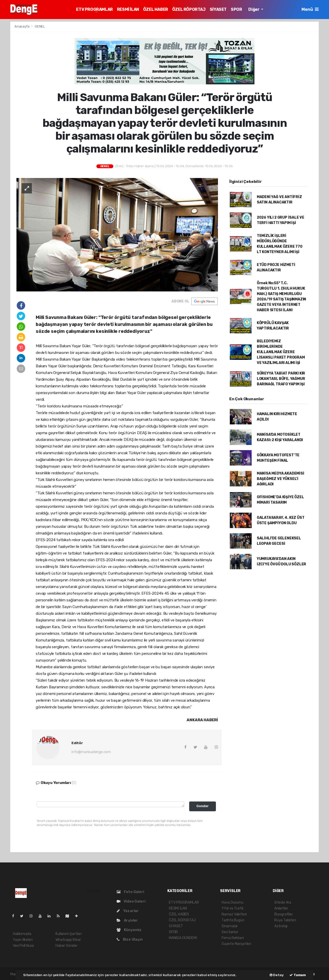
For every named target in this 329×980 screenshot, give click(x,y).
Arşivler (127, 920)
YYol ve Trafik (232, 908)
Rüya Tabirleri (285, 920)
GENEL (40, 26)
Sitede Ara (283, 902)
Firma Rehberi (233, 938)
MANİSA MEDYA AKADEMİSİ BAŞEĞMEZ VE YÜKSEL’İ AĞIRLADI (281, 479)
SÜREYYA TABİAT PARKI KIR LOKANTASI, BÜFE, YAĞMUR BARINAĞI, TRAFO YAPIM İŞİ (281, 379)
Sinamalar (230, 926)
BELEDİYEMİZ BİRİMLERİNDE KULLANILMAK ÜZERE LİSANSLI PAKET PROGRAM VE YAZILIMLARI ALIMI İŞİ (281, 352)
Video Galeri (131, 901)
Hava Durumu (232, 902)
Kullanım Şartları (69, 934)
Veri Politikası (23, 946)
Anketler (281, 908)
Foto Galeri (130, 892)
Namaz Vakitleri (234, 914)
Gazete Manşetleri (236, 944)
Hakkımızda (22, 934)
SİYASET (218, 9)
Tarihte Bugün (233, 920)
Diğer (254, 9)
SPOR (236, 9)
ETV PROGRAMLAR (94, 9)
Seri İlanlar (230, 932)
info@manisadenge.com (91, 752)
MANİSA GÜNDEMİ (183, 938)
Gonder (203, 806)
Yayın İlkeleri (23, 940)
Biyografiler (284, 914)
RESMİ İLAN (128, 9)
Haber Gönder (67, 946)
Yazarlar (128, 911)
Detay (277, 975)
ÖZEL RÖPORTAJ (189, 9)
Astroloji (281, 926)
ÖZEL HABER (156, 9)
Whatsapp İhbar (68, 940)
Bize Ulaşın (130, 939)
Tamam (298, 975)
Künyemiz (129, 930)
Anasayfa (22, 26)
